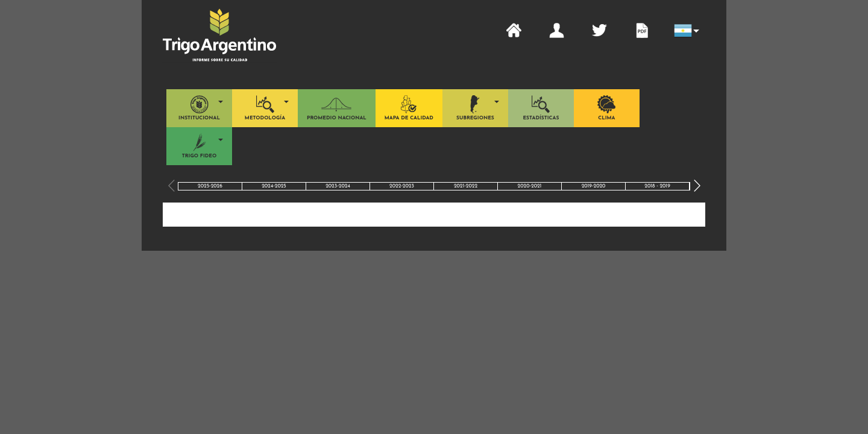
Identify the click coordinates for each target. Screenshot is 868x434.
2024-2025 (274, 186)
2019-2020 (594, 186)
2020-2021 (530, 186)
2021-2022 (466, 186)
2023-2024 (338, 186)
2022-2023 (402, 186)
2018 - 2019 (657, 186)
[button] (685, 31)
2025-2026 (210, 186)
